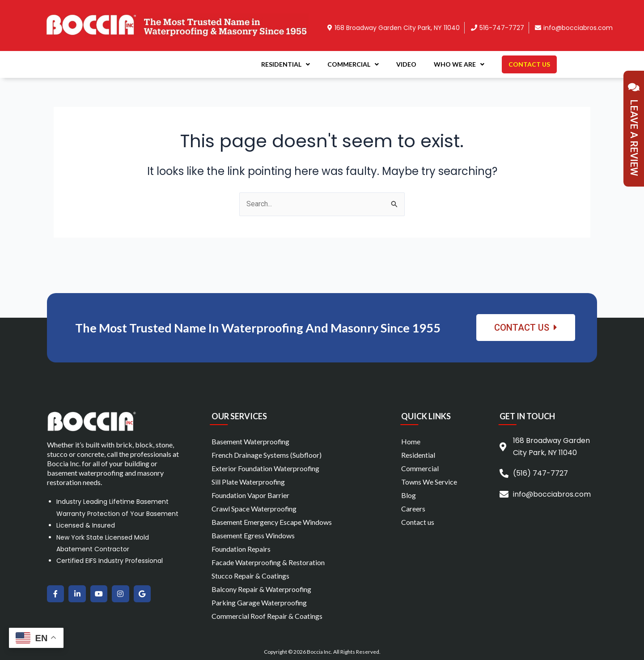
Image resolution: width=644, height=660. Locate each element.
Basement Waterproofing (251, 441)
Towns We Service (429, 482)
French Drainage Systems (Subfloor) (267, 455)
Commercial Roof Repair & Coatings (267, 616)
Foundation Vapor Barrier (250, 495)
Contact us (418, 522)
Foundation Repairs (241, 549)
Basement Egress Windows (253, 535)
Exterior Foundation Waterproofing (266, 468)
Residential (286, 64)
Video (406, 64)
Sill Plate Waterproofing (248, 482)
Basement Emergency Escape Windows (272, 522)
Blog (409, 495)
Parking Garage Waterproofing (259, 603)
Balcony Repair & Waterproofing (262, 589)
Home (411, 441)
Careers (413, 509)
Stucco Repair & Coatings (250, 576)
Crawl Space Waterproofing (254, 509)
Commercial (353, 64)
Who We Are (459, 64)
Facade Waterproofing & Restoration (268, 562)
